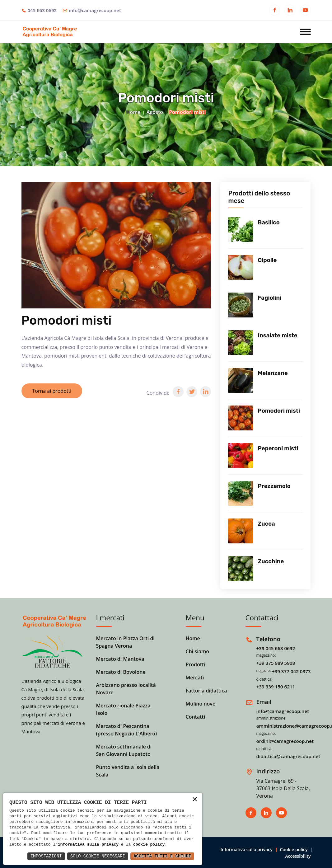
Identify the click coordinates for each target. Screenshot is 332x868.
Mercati (195, 678)
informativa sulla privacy (88, 845)
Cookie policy (294, 849)
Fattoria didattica (206, 691)
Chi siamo (197, 651)
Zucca (266, 524)
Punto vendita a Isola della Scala (128, 771)
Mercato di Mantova (120, 659)
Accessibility (298, 856)
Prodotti (196, 664)
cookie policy (149, 845)
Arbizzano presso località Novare (126, 689)
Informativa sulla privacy (247, 849)
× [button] (195, 800)
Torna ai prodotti (52, 391)
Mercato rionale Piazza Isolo (123, 709)
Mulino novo (201, 704)
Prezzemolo (274, 486)
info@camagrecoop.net (95, 10)
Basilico (269, 223)
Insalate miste (277, 335)
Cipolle (267, 260)
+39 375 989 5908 (276, 663)
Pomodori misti (279, 411)
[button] (178, 392)
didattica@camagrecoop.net (288, 756)
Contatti (196, 717)
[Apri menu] (305, 32)
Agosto (155, 112)
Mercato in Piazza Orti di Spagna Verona (125, 642)
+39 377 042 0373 (291, 671)
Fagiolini (269, 298)
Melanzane (273, 373)
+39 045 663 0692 (276, 648)
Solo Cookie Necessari (98, 856)
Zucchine (271, 561)
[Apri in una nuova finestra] (275, 11)
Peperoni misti (278, 448)
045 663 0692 (42, 10)
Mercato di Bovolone (121, 672)
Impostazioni (46, 856)
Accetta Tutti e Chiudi (162, 856)
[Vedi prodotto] (241, 230)
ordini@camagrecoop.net (285, 741)
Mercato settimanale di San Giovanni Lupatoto (124, 750)
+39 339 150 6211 (276, 687)
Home (133, 112)
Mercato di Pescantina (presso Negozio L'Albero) (127, 730)
